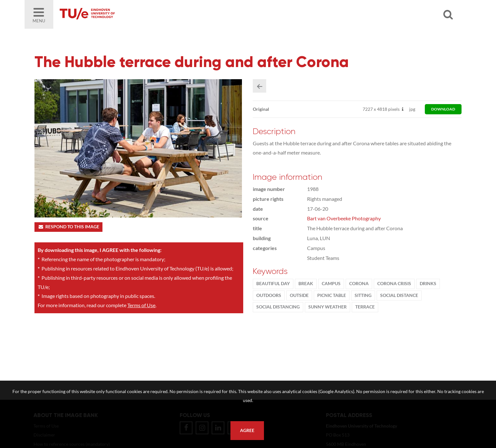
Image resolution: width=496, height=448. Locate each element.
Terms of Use (141, 305)
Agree (247, 430)
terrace (365, 307)
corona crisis (394, 284)
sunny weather (327, 307)
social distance (399, 295)
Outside (299, 295)
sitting (363, 295)
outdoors (269, 295)
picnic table (332, 295)
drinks (428, 284)
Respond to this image (68, 227)
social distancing (278, 307)
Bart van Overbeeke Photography (344, 218)
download (443, 109)
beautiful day (273, 284)
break (306, 284)
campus (331, 284)
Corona (359, 284)
